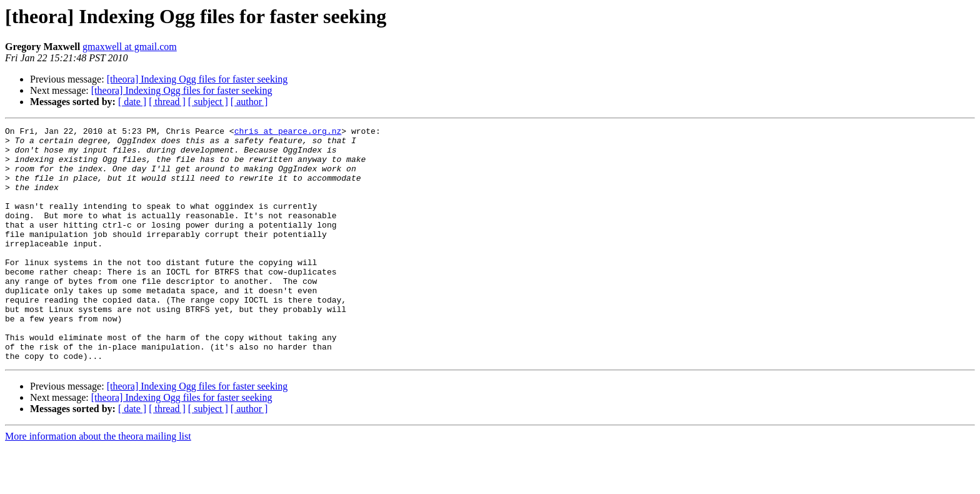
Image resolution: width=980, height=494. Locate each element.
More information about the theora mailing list (98, 483)
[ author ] (249, 102)
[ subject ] (208, 102)
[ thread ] (167, 102)
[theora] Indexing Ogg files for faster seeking (197, 79)
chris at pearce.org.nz (288, 133)
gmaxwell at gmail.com (130, 47)
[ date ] (132, 102)
